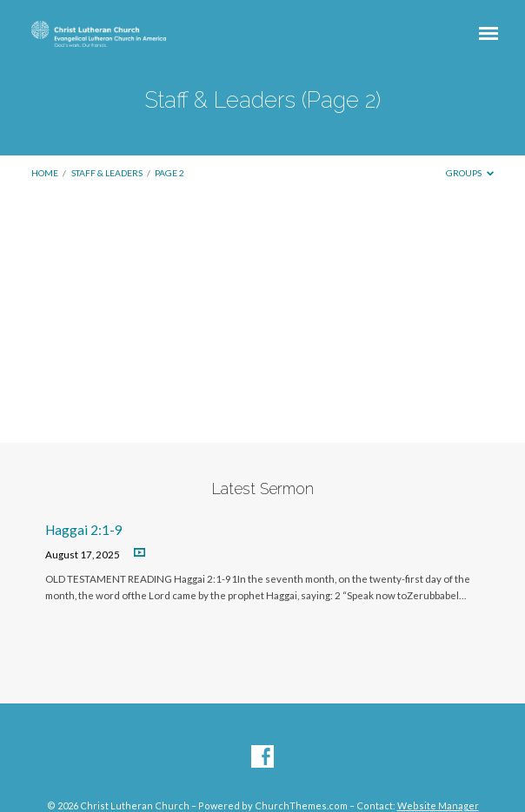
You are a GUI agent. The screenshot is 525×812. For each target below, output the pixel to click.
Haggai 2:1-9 (84, 530)
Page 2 (169, 173)
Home (45, 173)
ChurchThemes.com (301, 805)
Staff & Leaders (107, 173)
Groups (470, 173)
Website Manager (438, 805)
